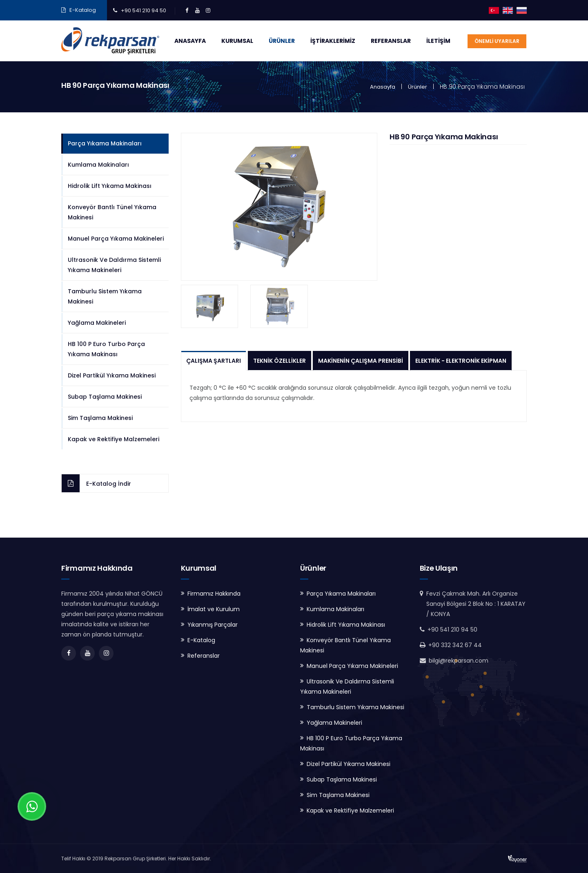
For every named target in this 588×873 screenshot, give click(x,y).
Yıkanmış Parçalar (213, 625)
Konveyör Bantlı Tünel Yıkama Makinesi (112, 212)
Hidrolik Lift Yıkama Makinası (110, 186)
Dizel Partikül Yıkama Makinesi (112, 375)
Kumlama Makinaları (98, 165)
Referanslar (391, 41)
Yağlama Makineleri (97, 323)
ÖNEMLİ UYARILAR (497, 41)
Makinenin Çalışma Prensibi (361, 361)
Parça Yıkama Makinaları (105, 143)
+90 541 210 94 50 (144, 10)
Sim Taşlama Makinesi (100, 418)
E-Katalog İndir (109, 484)
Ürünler (282, 41)
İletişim (438, 41)
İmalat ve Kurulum (214, 609)
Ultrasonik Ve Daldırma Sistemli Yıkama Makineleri (114, 265)
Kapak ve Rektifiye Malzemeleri (114, 439)
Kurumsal (237, 41)
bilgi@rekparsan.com (459, 661)
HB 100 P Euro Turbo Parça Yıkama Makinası (106, 349)
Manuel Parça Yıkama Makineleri (116, 239)
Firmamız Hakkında (214, 594)
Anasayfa (190, 41)
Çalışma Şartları (214, 361)
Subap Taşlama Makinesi (105, 397)
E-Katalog (83, 10)
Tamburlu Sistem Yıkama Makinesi (105, 296)
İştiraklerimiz (333, 41)
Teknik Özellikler (280, 361)
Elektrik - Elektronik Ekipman (461, 361)
